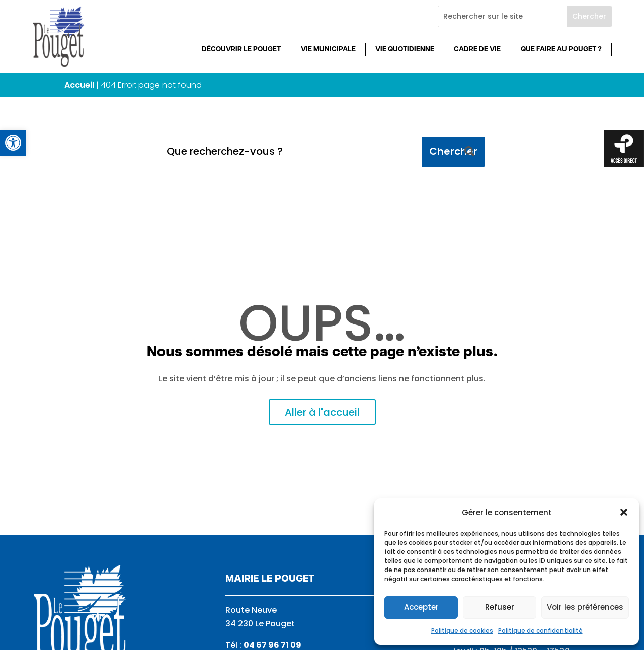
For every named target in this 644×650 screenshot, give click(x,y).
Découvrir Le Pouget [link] (241, 50)
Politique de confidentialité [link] (540, 631)
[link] (13, 143)
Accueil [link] (79, 85)
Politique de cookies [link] (462, 631)
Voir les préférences (585, 607)
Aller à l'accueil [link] (322, 412)
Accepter (421, 607)
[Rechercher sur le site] (503, 16)
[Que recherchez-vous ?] (291, 152)
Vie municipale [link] (328, 50)
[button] (624, 512)
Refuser (500, 607)
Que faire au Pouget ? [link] (561, 50)
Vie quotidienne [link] (405, 50)
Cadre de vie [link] (477, 50)
